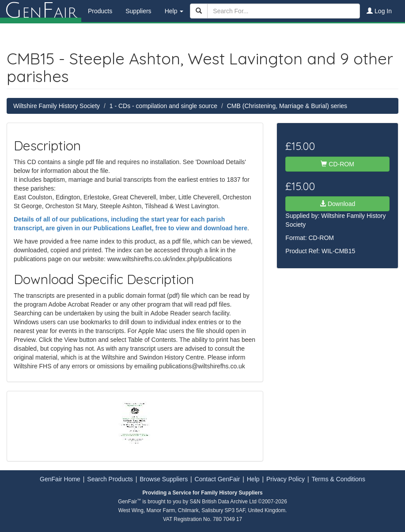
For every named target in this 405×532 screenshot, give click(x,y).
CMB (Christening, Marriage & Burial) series (287, 106)
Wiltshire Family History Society (57, 106)
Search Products (110, 479)
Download (337, 204)
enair (41, 11)
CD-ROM (337, 164)
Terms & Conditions (339, 479)
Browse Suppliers (164, 479)
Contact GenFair (218, 479)
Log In (379, 11)
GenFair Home (60, 479)
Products (100, 11)
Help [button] (174, 11)
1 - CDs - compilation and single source (163, 106)
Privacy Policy (286, 479)
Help (253, 479)
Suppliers (138, 11)
